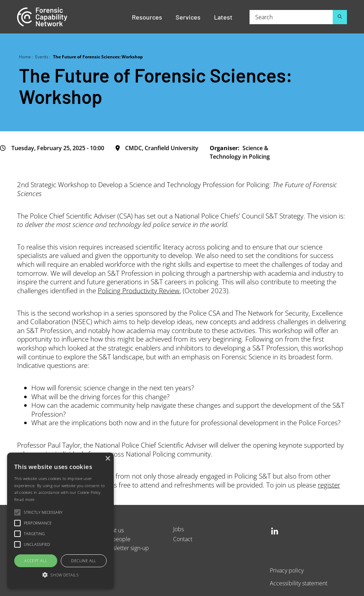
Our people (116, 539)
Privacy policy (287, 570)
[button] (60, 575)
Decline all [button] (84, 561)
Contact (183, 539)
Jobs (178, 529)
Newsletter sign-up (125, 548)
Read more (25, 499)
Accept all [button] (36, 561)
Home (25, 57)
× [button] (108, 459)
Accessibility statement (299, 583)
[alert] (60, 521)
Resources (147, 17)
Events (42, 57)
